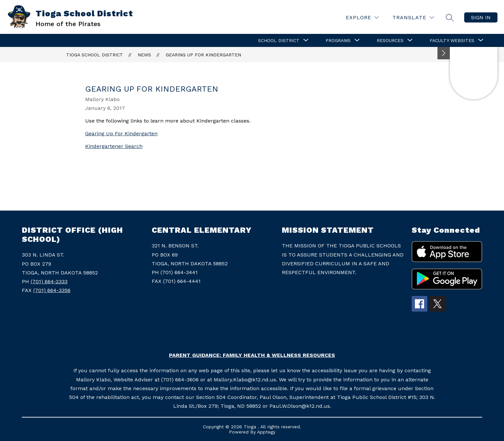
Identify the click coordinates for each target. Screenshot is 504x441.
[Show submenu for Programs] (338, 40)
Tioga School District (95, 55)
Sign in (481, 17)
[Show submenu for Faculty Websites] (452, 40)
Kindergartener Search (114, 146)
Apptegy (266, 432)
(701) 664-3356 (52, 290)
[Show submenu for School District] (279, 40)
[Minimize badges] (444, 53)
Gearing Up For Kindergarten (203, 55)
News (144, 55)
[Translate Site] (413, 17)
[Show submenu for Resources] (390, 40)
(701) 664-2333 (49, 281)
